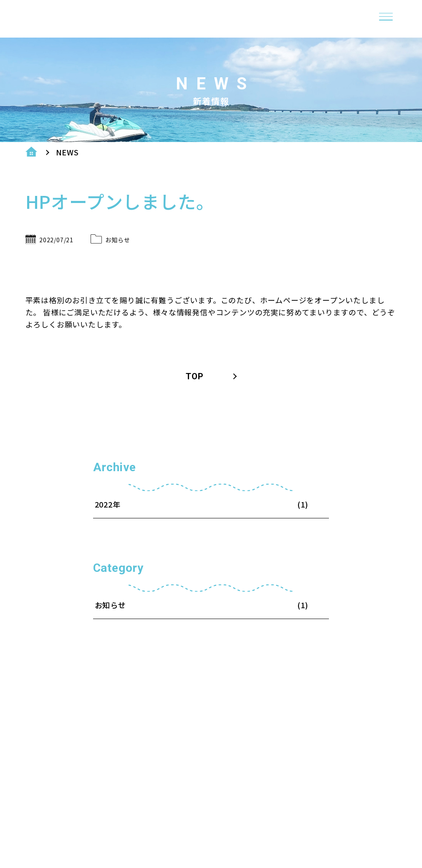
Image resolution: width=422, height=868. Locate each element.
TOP (195, 376)
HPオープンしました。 (120, 201)
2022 (104, 505)
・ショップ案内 (316, 792)
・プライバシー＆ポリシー (340, 806)
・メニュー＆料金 (321, 821)
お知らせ (118, 239)
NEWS (67, 152)
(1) (303, 605)
